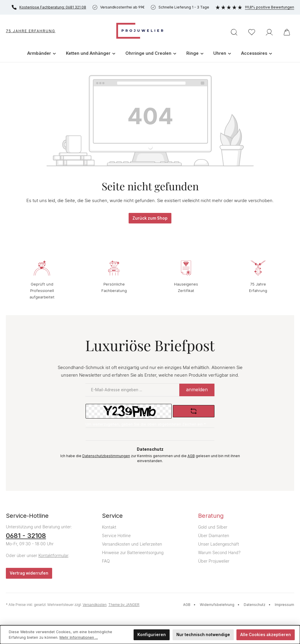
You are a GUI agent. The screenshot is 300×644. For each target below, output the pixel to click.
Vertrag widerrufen (29, 573)
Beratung (211, 516)
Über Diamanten (214, 535)
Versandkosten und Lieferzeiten (132, 544)
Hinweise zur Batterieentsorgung (133, 552)
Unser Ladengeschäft (219, 544)
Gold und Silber (213, 527)
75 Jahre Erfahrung (31, 31)
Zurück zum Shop (150, 218)
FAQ (106, 561)
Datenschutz (255, 605)
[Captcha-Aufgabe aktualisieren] (194, 411)
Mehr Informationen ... (79, 637)
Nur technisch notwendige (203, 635)
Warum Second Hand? (219, 552)
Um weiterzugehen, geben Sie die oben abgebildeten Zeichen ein (146, 424)
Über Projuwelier (214, 561)
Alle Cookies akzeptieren (266, 635)
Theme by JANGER (124, 605)
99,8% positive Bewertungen (255, 7)
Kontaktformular (53, 555)
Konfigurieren (152, 635)
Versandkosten (95, 605)
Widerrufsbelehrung (217, 605)
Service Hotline (116, 535)
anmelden (197, 390)
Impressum (284, 605)
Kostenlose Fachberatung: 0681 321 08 (49, 7)
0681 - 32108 (26, 536)
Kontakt (109, 527)
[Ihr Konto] (269, 32)
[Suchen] (234, 32)
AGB (191, 456)
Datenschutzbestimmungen (106, 456)
